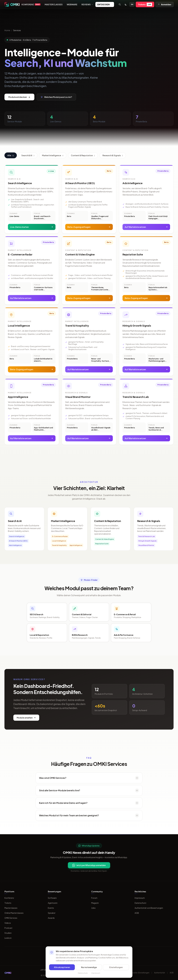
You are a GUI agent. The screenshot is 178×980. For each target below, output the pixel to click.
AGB (137, 913)
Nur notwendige (89, 967)
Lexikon (8, 938)
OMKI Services (11, 918)
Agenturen (53, 903)
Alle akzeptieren (62, 967)
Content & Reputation (83, 155)
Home (7, 30)
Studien (8, 933)
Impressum (140, 898)
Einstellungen (116, 967)
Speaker (52, 913)
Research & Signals (113, 155)
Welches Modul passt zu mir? (56, 97)
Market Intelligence (53, 155)
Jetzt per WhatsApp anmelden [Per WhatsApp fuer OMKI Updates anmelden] (89, 865)
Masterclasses (54, 4)
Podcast (8, 928)
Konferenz (31, 4)
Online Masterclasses (14, 913)
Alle (11, 155)
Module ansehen (26, 718)
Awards (51, 918)
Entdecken (105, 4)
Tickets (145, 4)
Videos (8, 923)
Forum (94, 898)
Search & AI (28, 155)
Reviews (87, 4)
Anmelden (164, 4)
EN (132, 4)
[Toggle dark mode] (126, 4)
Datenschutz (140, 903)
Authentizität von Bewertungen (149, 908)
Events (51, 908)
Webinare (72, 4)
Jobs (93, 908)
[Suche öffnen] (120, 4)
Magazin (95, 903)
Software (52, 898)
